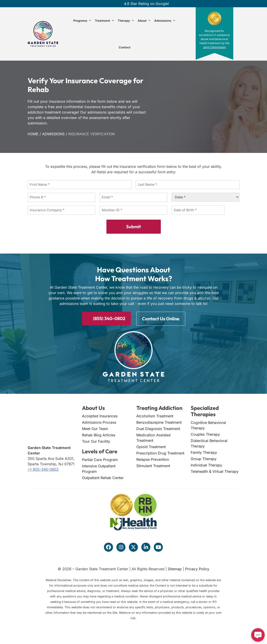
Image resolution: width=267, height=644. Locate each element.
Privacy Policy (197, 568)
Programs (82, 21)
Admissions (165, 21)
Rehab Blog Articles (99, 435)
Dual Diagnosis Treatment (158, 428)
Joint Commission (214, 47)
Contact (125, 47)
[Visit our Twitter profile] (133, 547)
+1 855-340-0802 (43, 469)
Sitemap (175, 568)
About (144, 21)
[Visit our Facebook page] (108, 547)
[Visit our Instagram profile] (121, 547)
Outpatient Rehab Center (103, 477)
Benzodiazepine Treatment (159, 422)
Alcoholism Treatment (155, 416)
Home (33, 134)
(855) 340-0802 (106, 318)
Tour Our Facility (96, 441)
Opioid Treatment (151, 446)
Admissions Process (99, 422)
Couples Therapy (205, 434)
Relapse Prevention (153, 459)
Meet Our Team (95, 428)
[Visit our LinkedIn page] (146, 547)
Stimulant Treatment (153, 465)
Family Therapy (204, 452)
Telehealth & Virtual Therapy (215, 471)
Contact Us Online (161, 318)
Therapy (126, 21)
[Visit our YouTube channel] (158, 547)
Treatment (105, 21)
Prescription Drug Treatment (160, 453)
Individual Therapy (206, 465)
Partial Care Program (100, 459)
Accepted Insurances (100, 416)
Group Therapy (204, 458)
